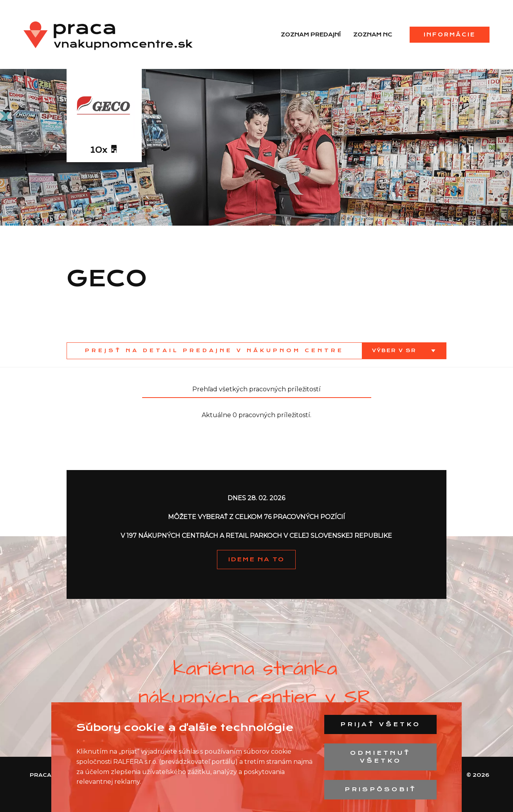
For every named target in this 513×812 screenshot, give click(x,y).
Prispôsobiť (381, 789)
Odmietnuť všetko (380, 757)
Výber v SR (395, 350)
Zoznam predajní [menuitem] (311, 34)
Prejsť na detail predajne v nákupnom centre (214, 350)
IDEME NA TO (256, 559)
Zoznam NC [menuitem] (373, 34)
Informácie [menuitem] (450, 34)
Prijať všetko (380, 724)
